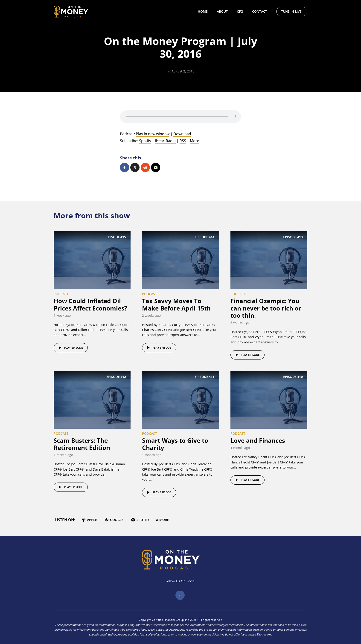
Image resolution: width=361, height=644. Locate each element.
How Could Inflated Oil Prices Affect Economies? (90, 304)
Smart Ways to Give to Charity (175, 444)
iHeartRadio (165, 141)
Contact (260, 11)
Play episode (70, 348)
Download (182, 134)
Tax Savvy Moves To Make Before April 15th (176, 304)
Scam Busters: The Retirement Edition (82, 444)
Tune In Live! (292, 11)
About (222, 11)
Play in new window (153, 134)
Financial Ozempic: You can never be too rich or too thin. (266, 308)
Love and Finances (258, 440)
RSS (183, 141)
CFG (240, 11)
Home (203, 11)
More (195, 141)
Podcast (61, 294)
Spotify (145, 141)
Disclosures (265, 634)
